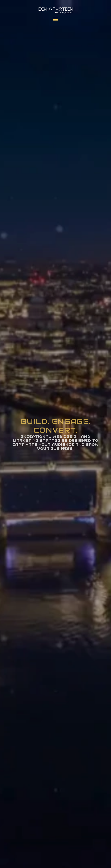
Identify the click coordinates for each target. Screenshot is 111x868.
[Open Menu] (55, 19)
